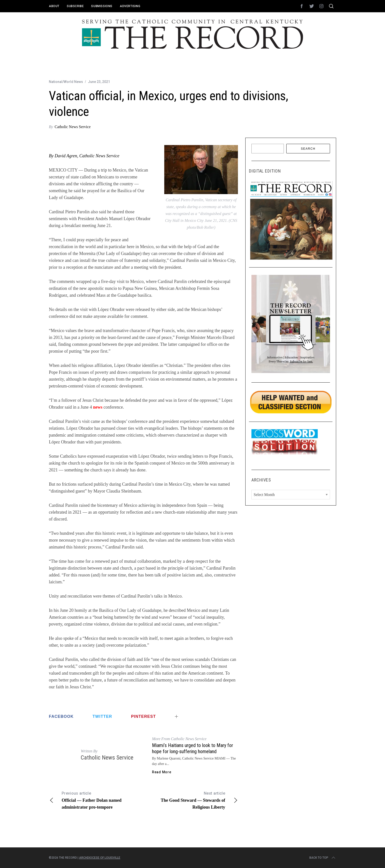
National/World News (66, 82)
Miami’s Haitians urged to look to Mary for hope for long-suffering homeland (192, 748)
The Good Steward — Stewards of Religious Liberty (191, 800)
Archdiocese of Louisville (100, 858)
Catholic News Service (73, 127)
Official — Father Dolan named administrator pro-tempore (96, 800)
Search (308, 149)
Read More (162, 772)
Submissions (102, 6)
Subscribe (75, 6)
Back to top (323, 858)
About (54, 6)
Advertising (130, 6)
